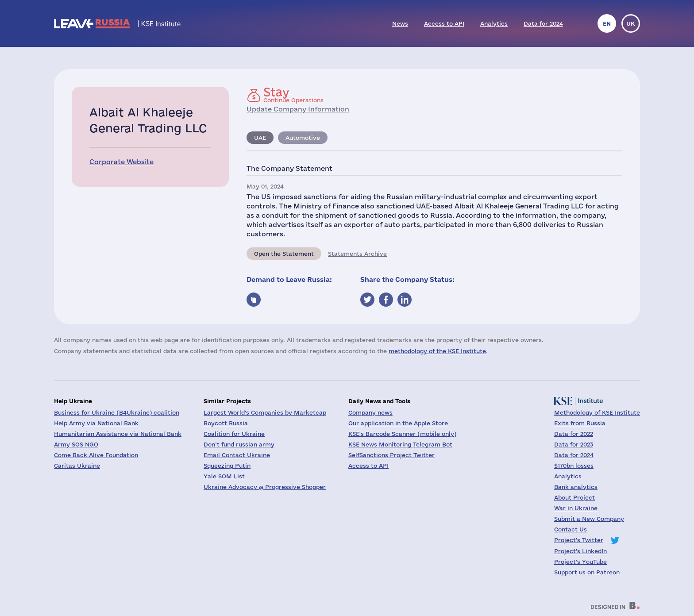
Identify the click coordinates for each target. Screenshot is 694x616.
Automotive (303, 138)
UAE (260, 138)
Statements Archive (357, 254)
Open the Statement (284, 254)
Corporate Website (121, 162)
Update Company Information (298, 109)
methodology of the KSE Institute (437, 351)
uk (631, 23)
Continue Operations (293, 95)
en (607, 23)
